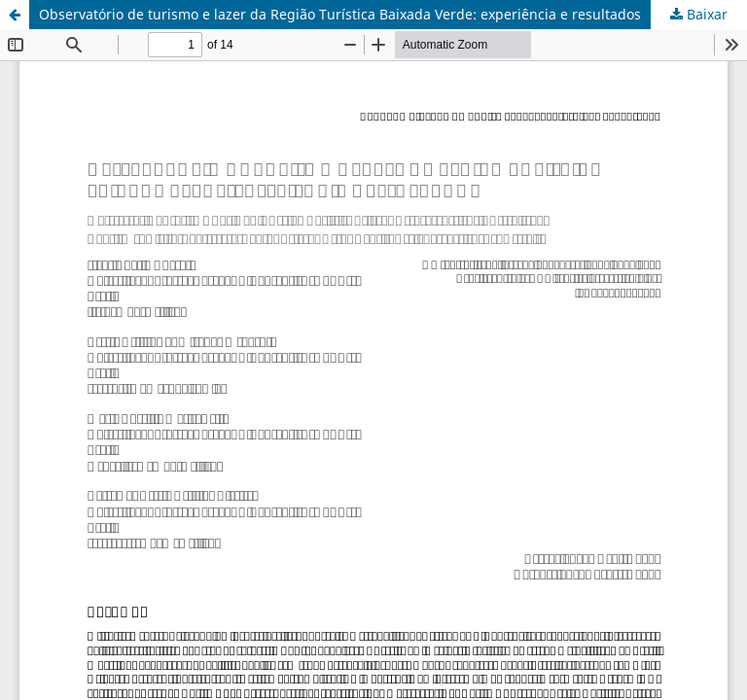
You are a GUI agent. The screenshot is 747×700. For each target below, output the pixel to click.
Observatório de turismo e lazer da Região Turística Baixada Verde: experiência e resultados (340, 14)
